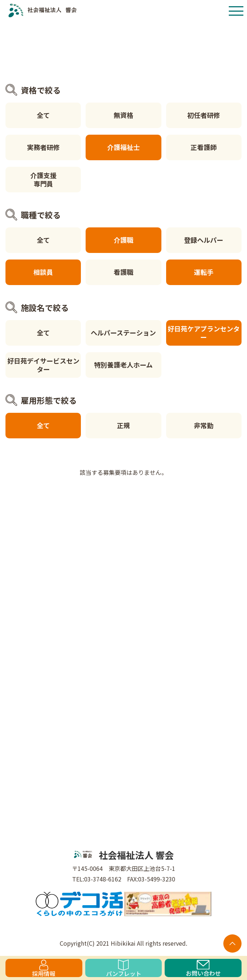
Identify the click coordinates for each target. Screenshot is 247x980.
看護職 (123, 272)
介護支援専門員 (43, 179)
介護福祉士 (123, 147)
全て (43, 115)
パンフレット (124, 968)
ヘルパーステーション (123, 333)
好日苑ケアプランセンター (204, 333)
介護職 (123, 240)
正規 (123, 425)
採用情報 (44, 968)
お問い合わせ (203, 969)
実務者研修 (43, 147)
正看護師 (204, 147)
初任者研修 (204, 115)
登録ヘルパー (204, 240)
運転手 (204, 272)
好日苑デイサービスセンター (43, 365)
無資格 (123, 115)
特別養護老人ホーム (123, 365)
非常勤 (204, 425)
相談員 (43, 272)
